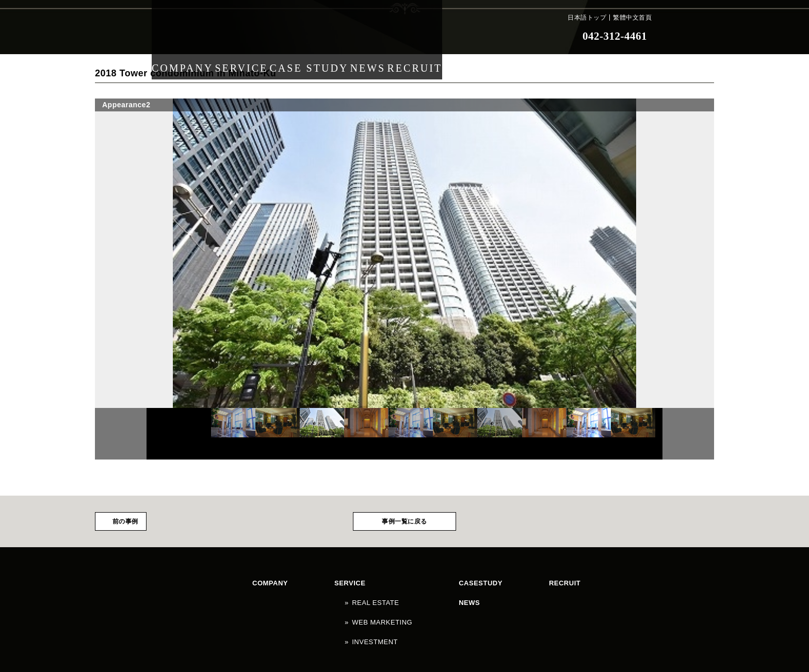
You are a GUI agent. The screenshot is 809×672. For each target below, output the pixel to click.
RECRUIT (444, 36)
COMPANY (185, 36)
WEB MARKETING (330, 598)
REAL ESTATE (325, 588)
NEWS (387, 36)
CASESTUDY (397, 579)
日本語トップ (587, 18)
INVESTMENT (324, 608)
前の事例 (125, 521)
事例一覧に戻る (405, 521)
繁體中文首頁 (632, 18)
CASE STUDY (322, 36)
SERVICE (250, 36)
